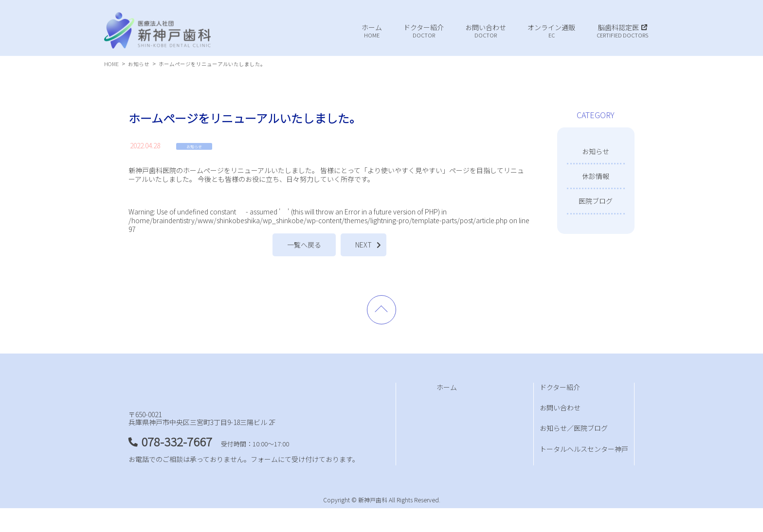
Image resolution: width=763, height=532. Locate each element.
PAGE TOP (381, 310)
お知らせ (194, 147)
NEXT (363, 245)
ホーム (447, 387)
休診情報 (596, 176)
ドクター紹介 (560, 387)
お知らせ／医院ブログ (574, 428)
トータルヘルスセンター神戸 (584, 449)
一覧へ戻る (304, 245)
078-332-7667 (177, 465)
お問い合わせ (560, 408)
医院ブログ (596, 201)
